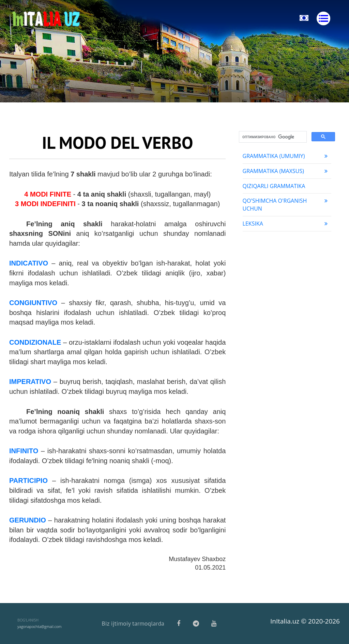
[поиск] (272, 137)
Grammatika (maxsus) (286, 171)
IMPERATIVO (30, 382)
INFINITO (24, 451)
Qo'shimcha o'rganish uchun (286, 205)
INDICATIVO (29, 263)
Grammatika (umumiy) (286, 156)
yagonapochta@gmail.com (40, 626)
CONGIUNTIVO (33, 303)
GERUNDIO (28, 520)
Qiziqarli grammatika (274, 186)
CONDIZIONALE (35, 342)
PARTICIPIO (28, 481)
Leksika (286, 224)
